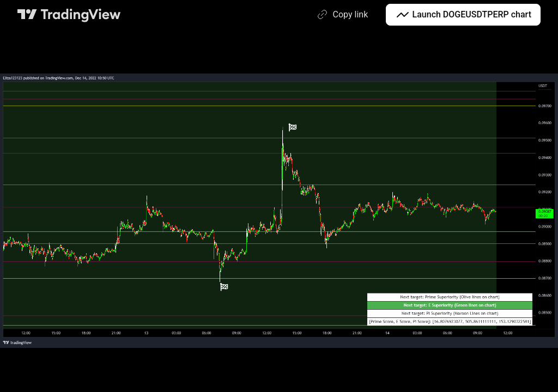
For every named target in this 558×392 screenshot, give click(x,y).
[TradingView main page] (69, 15)
